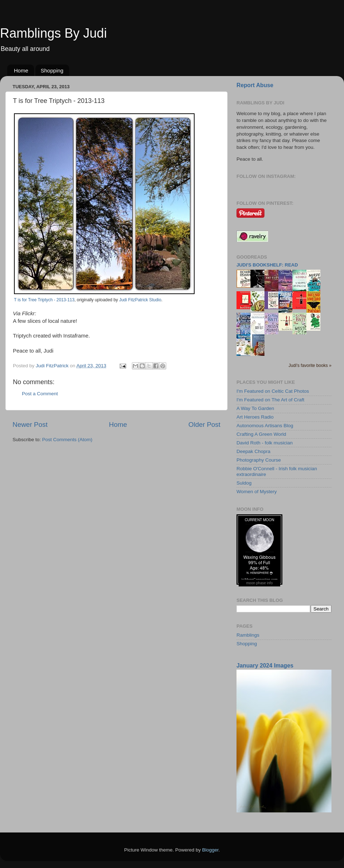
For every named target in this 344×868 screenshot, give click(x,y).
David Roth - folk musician (265, 443)
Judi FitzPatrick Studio (140, 300)
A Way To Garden (255, 408)
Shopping (52, 70)
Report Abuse (255, 85)
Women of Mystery (257, 492)
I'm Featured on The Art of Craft (270, 400)
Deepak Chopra (254, 451)
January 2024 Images (265, 666)
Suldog (244, 483)
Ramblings (248, 635)
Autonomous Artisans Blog (265, 426)
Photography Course (259, 460)
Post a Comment (40, 394)
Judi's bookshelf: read (267, 265)
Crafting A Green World (261, 434)
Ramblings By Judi (53, 33)
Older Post (204, 424)
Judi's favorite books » (310, 365)
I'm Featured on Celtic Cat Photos (273, 391)
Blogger (210, 850)
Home (21, 70)
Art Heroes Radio (255, 417)
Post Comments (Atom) (67, 440)
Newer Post (30, 424)
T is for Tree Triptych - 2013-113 (44, 300)
